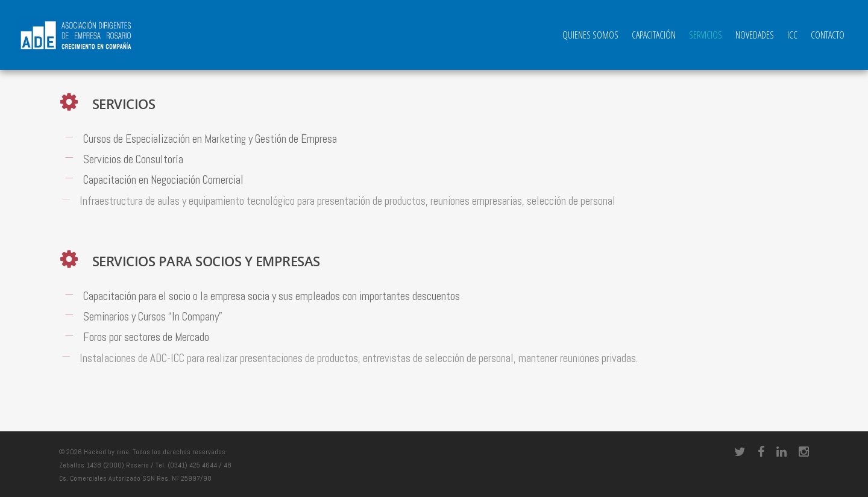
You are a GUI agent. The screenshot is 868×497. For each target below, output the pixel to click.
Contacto (828, 35)
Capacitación (654, 35)
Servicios (706, 35)
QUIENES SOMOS (590, 35)
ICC (792, 35)
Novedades (755, 35)
